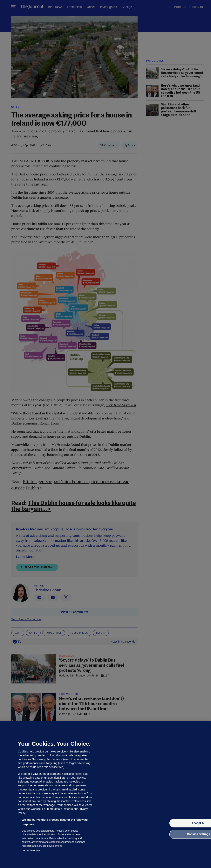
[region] (105, 794)
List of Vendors (31, 850)
